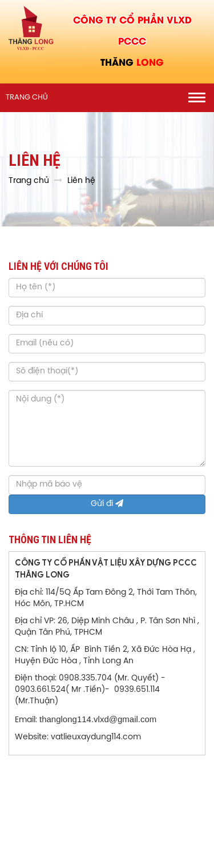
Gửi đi (107, 504)
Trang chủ (27, 97)
